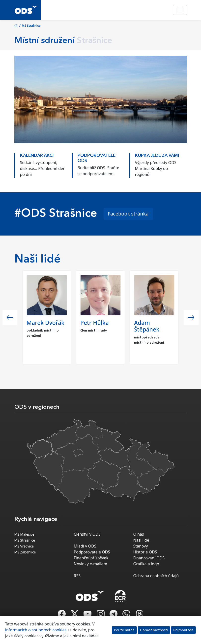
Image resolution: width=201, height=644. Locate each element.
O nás (139, 534)
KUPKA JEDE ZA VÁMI (157, 156)
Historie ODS (145, 552)
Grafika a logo (146, 564)
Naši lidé (141, 540)
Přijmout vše (183, 630)
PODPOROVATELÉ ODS (97, 158)
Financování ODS (149, 558)
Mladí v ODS (85, 546)
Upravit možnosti (154, 630)
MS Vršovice (24, 546)
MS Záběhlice (25, 552)
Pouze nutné (124, 630)
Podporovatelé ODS (92, 552)
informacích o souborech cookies (36, 630)
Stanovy (141, 546)
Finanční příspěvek (91, 558)
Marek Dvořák (45, 323)
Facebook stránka (128, 214)
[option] (43, 164)
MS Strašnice (31, 26)
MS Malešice (24, 534)
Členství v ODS (87, 534)
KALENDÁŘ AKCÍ (37, 156)
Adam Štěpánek (147, 326)
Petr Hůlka (95, 323)
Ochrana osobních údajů (156, 576)
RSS (77, 576)
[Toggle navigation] (180, 10)
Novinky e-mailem (91, 564)
